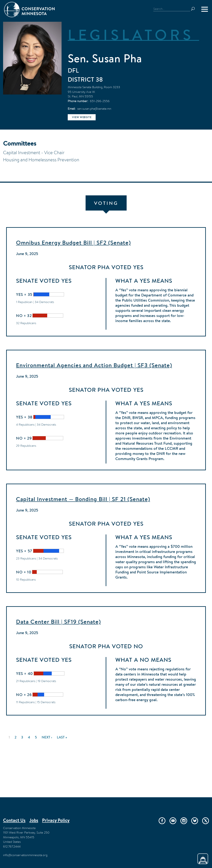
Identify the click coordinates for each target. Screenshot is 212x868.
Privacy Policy (56, 820)
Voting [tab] (106, 203)
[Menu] (205, 9)
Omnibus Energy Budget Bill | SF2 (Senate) (73, 243)
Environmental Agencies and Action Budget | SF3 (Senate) (94, 365)
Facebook (162, 821)
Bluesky (195, 821)
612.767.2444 (12, 846)
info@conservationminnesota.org (25, 855)
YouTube (173, 821)
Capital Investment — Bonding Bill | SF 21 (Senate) (83, 499)
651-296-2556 (100, 101)
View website (82, 117)
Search (195, 9)
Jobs (34, 820)
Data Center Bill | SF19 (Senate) (58, 622)
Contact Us (14, 820)
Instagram (184, 821)
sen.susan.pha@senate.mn (94, 109)
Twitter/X (206, 821)
